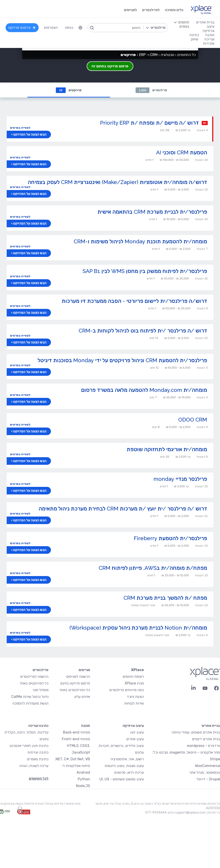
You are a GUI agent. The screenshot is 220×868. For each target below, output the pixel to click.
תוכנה (86, 726)
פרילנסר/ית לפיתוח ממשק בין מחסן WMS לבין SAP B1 (145, 271)
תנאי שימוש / (72, 804)
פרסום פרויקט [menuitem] (22, 28)
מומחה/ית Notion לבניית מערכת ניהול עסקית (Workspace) (138, 628)
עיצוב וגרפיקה (133, 726)
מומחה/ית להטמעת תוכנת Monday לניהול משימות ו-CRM (140, 242)
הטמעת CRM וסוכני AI (182, 153)
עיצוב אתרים (135, 739)
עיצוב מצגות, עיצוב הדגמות (124, 766)
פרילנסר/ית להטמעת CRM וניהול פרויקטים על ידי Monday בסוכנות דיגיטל (122, 361)
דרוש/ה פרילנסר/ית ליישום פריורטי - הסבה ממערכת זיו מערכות (134, 301)
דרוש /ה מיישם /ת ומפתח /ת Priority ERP (149, 123)
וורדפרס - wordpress (203, 746)
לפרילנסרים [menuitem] (151, 10)
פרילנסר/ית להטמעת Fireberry (170, 538)
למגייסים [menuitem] (130, 10)
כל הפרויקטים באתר (34, 683)
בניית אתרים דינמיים (206, 739)
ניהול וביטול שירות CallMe (30, 697)
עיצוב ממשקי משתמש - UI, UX (122, 779)
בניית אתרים (211, 726)
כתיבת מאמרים (38, 759)
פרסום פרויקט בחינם (75, 683)
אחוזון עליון (82, 697)
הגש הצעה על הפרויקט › (29, 135)
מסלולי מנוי (41, 690)
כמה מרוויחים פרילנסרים (127, 690)
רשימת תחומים (133, 677)
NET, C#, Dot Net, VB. (72, 759)
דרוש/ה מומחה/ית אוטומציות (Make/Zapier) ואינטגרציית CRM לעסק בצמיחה (117, 182)
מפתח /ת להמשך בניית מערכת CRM (165, 598)
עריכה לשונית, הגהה (34, 766)
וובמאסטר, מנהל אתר (205, 773)
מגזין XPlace (134, 683)
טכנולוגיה (167, 55)
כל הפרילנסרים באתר (75, 690)
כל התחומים (186, 55)
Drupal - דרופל (208, 779)
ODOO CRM (193, 420)
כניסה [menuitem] (69, 28)
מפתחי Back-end (76, 733)
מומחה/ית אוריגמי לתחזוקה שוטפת (167, 449)
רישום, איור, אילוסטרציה (127, 759)
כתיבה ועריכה (38, 726)
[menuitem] (80, 28)
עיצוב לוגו (137, 733)
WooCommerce (207, 766)
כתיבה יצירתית (38, 753)
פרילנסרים (151, 90)
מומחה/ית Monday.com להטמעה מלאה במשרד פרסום (144, 390)
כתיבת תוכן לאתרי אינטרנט (29, 746)
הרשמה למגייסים (78, 677)
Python (84, 779)
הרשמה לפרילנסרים (34, 677)
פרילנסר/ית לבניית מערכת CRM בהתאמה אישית (152, 212)
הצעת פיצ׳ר (135, 697)
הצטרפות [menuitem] (51, 28)
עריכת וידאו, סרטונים (129, 773)
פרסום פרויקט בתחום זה (110, 66)
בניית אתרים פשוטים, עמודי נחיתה (196, 733)
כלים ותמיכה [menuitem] (174, 10)
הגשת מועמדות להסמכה (30, 704)
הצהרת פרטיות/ (34, 804)
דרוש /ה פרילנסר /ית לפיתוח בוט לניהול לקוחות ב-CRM (143, 331)
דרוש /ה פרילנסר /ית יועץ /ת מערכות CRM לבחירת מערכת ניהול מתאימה (123, 509)
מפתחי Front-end (76, 739)
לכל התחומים (39, 779)
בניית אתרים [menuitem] (205, 22)
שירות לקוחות (134, 704)
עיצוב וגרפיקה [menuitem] (208, 29)
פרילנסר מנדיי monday (180, 479)
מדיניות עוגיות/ (53, 804)
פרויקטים (69, 90)
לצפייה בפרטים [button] (20, 128)
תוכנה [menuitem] (210, 35)
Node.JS (83, 786)
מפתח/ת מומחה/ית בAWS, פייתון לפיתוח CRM (153, 568)
